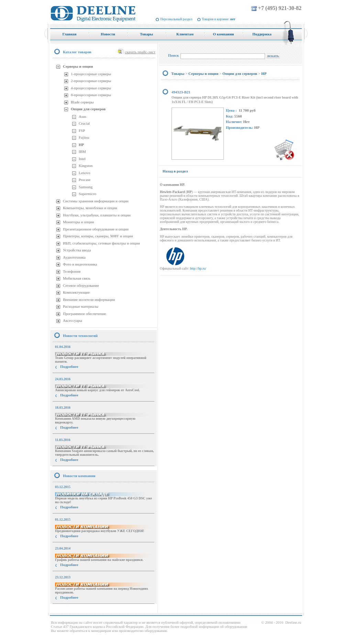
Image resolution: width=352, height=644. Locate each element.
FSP (82, 131)
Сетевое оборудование (81, 285)
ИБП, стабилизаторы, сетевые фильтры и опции (101, 243)
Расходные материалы (81, 306)
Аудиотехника (74, 257)
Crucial (84, 123)
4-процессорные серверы (91, 88)
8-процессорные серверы (91, 95)
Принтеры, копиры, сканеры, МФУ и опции (98, 236)
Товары (178, 74)
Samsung (86, 187)
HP (81, 145)
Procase (85, 180)
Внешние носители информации (89, 300)
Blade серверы (82, 102)
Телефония (72, 271)
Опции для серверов (88, 109)
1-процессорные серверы (91, 74)
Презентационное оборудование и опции (96, 229)
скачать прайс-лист (140, 52)
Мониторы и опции (78, 222)
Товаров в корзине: (219, 19)
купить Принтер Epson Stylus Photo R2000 (81, 610)
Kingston (86, 166)
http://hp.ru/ (198, 268)
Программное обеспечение (84, 314)
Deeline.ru (293, 622)
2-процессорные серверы (91, 81)
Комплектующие (76, 292)
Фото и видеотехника (80, 264)
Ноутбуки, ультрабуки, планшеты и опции (97, 215)
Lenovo (85, 173)
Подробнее (69, 366)
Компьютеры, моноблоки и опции (90, 208)
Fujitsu (84, 137)
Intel (82, 159)
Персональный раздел (176, 19)
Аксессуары (73, 320)
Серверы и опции (78, 66)
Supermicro (87, 194)
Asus (82, 116)
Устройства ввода (77, 250)
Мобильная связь (77, 278)
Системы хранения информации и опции (96, 201)
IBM (82, 151)
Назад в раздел (175, 171)
